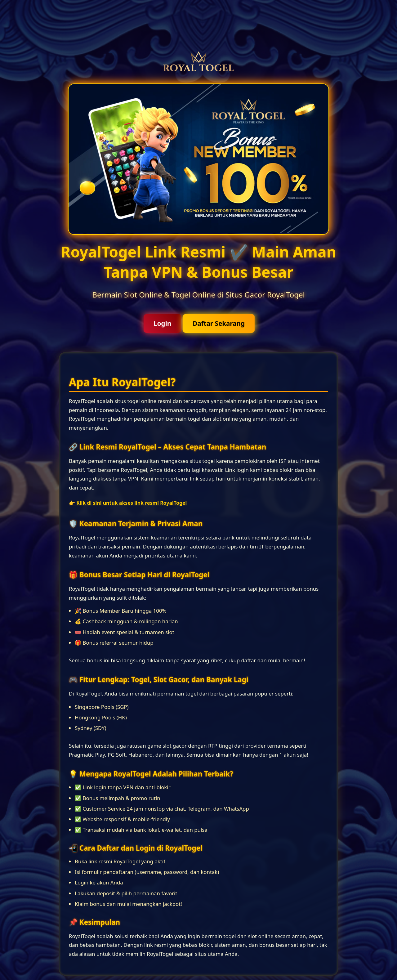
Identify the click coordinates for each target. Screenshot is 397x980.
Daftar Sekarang (219, 323)
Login (162, 323)
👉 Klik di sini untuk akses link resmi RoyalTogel (128, 503)
